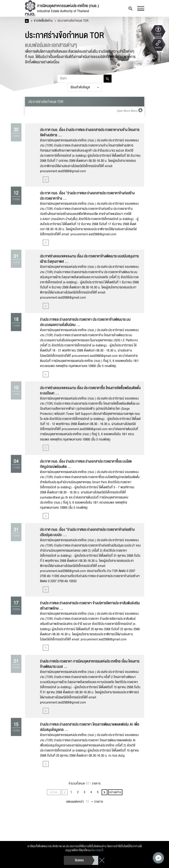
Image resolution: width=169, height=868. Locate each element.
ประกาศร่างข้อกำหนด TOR (72, 21)
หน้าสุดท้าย (115, 810)
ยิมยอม (79, 860)
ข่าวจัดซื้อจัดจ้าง (42, 21)
